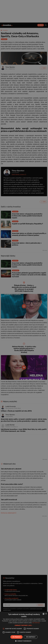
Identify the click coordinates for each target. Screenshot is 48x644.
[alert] (24, 322)
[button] (24, 625)
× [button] (46, 614)
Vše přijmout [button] (16, 637)
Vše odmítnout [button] (31, 637)
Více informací (36, 623)
